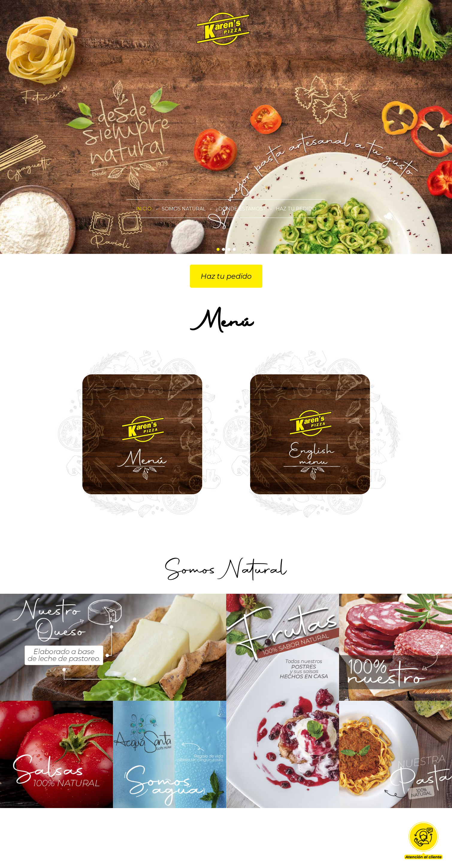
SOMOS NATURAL (184, 209)
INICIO (144, 209)
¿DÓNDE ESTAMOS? (241, 209)
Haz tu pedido (226, 276)
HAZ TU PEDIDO (296, 209)
